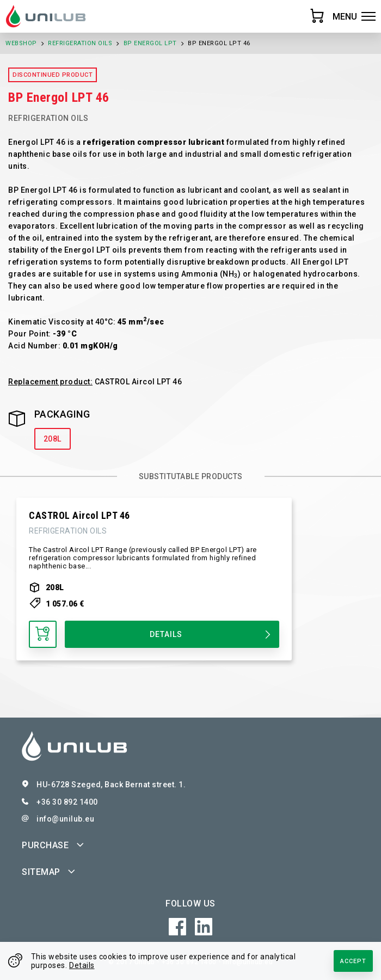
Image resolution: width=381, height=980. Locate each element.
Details (82, 965)
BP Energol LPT (150, 43)
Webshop (21, 43)
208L (53, 439)
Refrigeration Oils (80, 43)
